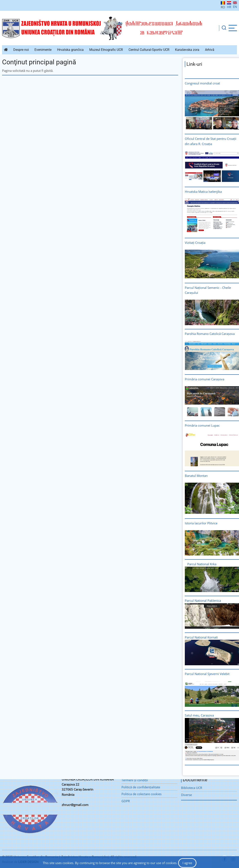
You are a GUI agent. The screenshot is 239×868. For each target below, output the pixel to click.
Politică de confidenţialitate (141, 787)
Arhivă (210, 50)
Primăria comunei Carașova (205, 379)
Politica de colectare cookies (142, 794)
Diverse (186, 795)
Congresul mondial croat (202, 83)
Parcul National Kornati (202, 637)
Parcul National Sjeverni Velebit (207, 674)
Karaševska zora (187, 50)
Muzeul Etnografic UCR (106, 50)
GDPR (126, 801)
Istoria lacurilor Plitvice (201, 523)
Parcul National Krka (202, 564)
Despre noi (21, 50)
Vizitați (190, 243)
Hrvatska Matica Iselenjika (203, 192)
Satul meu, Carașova (199, 715)
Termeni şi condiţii (135, 780)
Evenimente (43, 50)
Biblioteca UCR (192, 788)
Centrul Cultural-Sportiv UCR (149, 50)
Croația (200, 243)
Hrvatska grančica (70, 50)
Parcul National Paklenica (203, 601)
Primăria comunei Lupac (202, 425)
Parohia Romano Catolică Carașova (210, 334)
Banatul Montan (196, 476)
